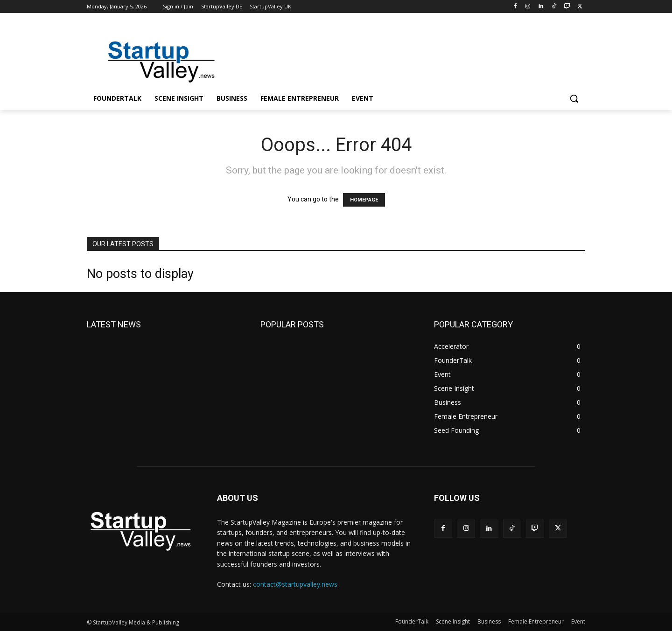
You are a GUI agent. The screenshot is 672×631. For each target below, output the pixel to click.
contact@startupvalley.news (295, 584)
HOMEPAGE (364, 200)
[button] (574, 98)
